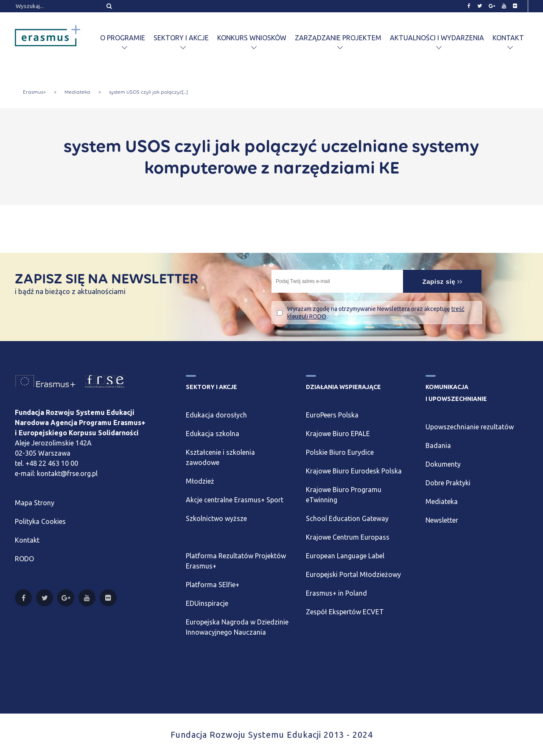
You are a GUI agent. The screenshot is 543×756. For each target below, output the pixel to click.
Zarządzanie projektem (338, 38)
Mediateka (77, 92)
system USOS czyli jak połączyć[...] (148, 92)
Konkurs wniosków (252, 38)
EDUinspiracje (207, 603)
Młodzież (200, 481)
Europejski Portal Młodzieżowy (353, 574)
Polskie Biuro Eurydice (340, 452)
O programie (123, 38)
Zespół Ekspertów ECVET (345, 612)
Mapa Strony (35, 503)
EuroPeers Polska (332, 415)
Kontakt (508, 38)
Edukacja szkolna (213, 434)
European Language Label (345, 556)
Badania (438, 445)
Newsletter (442, 520)
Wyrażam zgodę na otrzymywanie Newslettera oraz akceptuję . (376, 313)
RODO (24, 559)
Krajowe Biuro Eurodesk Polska (354, 471)
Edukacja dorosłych (216, 415)
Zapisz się (442, 281)
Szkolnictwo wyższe (216, 518)
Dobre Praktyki (448, 483)
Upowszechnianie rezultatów (470, 427)
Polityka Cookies (40, 521)
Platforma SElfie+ (213, 585)
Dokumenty (443, 464)
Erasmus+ (34, 92)
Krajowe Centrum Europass (348, 537)
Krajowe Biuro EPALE (338, 434)
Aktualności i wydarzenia (437, 38)
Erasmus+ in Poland (336, 593)
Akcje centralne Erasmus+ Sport (235, 500)
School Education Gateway (347, 518)
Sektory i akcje (181, 38)
